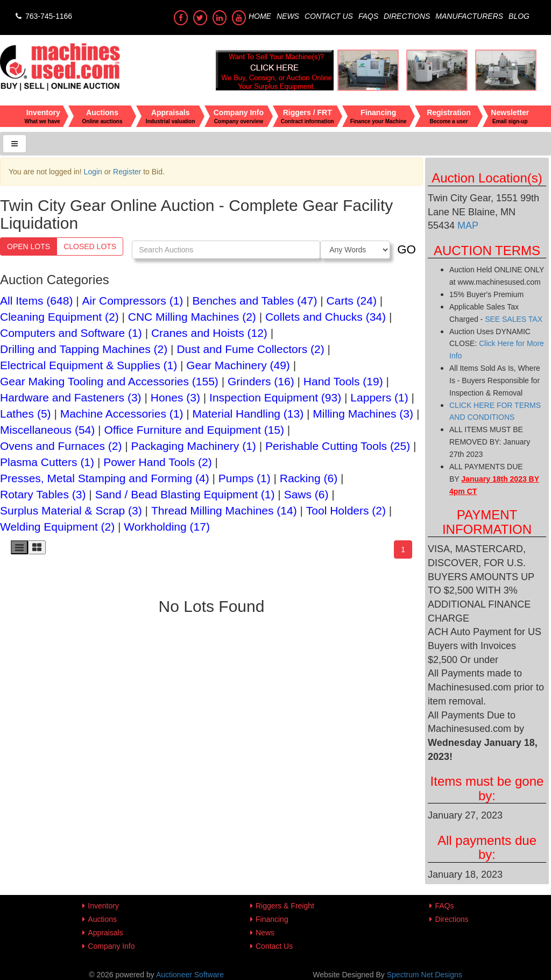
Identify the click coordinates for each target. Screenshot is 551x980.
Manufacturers (469, 16)
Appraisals (105, 933)
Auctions (102, 919)
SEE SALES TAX (514, 319)
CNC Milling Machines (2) (192, 317)
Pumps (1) (245, 478)
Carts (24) (352, 301)
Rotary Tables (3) (43, 494)
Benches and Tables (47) (255, 301)
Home (260, 16)
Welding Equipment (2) (57, 527)
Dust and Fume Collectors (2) (250, 349)
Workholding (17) (167, 527)
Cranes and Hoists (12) (209, 333)
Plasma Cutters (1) (47, 462)
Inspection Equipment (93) (275, 397)
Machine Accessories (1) (122, 414)
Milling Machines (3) (363, 414)
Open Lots (29, 246)
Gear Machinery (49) (238, 365)
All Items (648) (36, 301)
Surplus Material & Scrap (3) (71, 510)
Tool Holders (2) (346, 510)
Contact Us (329, 16)
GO (407, 249)
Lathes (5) (26, 414)
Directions (407, 16)
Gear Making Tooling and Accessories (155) (109, 381)
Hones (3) (175, 397)
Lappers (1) (379, 397)
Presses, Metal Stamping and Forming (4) (105, 478)
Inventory (103, 906)
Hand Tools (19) (343, 381)
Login (93, 172)
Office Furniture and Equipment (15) (194, 430)
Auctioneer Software (190, 975)
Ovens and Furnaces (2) (61, 446)
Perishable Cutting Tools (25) (338, 446)
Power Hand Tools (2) (158, 462)
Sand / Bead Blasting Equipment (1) (185, 494)
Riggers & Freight (285, 906)
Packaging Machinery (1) (194, 446)
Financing (272, 919)
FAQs (368, 16)
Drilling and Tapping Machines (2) (84, 349)
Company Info (111, 946)
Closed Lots (90, 246)
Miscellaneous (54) (47, 430)
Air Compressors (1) (133, 301)
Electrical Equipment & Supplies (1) (89, 365)
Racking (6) (309, 478)
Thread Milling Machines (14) (224, 510)
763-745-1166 (43, 16)
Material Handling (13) (248, 414)
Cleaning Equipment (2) (59, 317)
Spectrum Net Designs (425, 975)
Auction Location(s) (487, 178)
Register (127, 172)
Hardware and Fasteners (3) (71, 397)
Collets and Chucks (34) (326, 317)
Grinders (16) (261, 381)
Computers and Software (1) (71, 333)
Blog (519, 16)
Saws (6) (306, 494)
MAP (467, 225)
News (288, 16)
